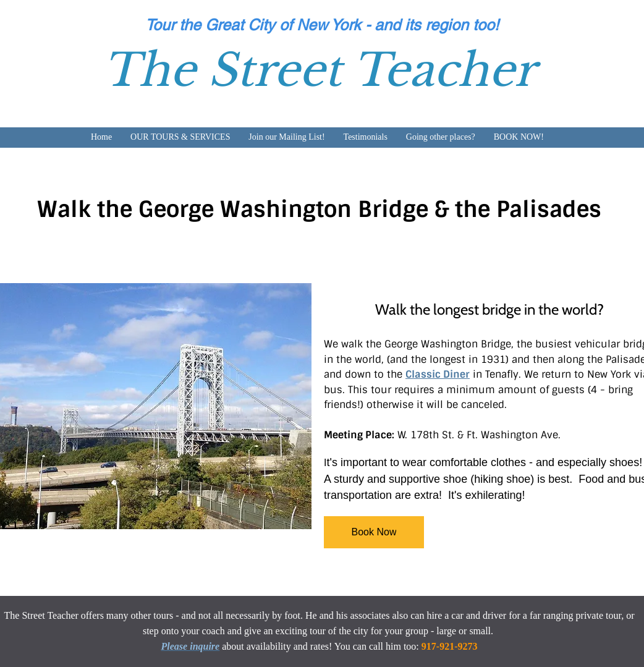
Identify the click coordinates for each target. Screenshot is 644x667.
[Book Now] (374, 532)
